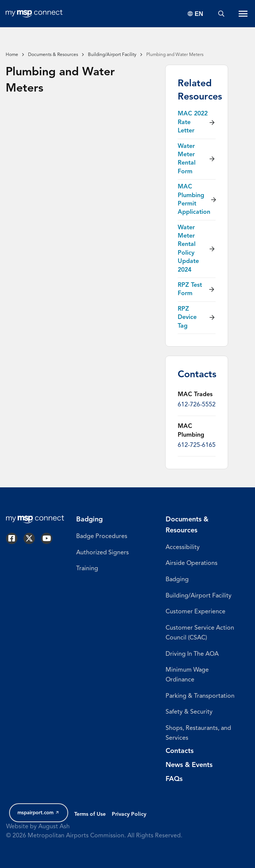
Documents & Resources (53, 55)
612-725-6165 (197, 445)
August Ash (54, 827)
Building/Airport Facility (112, 55)
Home (12, 55)
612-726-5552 (197, 405)
